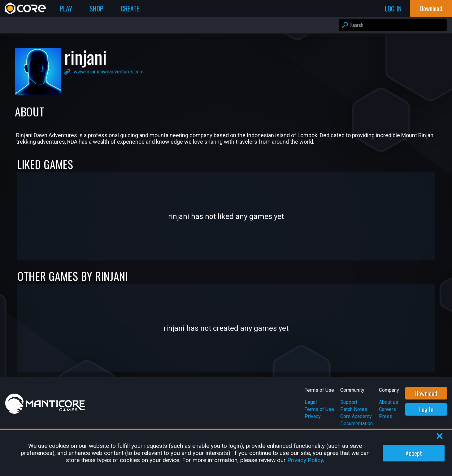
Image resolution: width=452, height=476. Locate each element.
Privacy (313, 416)
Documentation (356, 424)
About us (389, 402)
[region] (226, 453)
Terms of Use (319, 409)
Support (349, 402)
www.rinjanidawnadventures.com (109, 72)
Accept (414, 453)
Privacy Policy (305, 460)
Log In (426, 409)
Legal (311, 402)
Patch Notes (354, 409)
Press (386, 416)
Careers (387, 409)
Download (426, 393)
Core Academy (356, 416)
